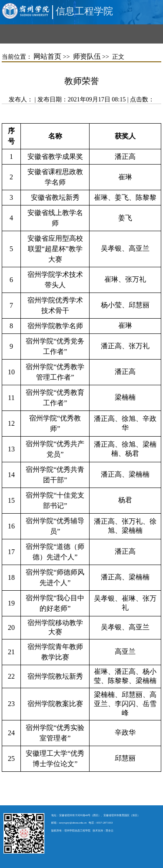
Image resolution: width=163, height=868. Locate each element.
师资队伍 (87, 56)
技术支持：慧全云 (103, 830)
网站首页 (47, 56)
